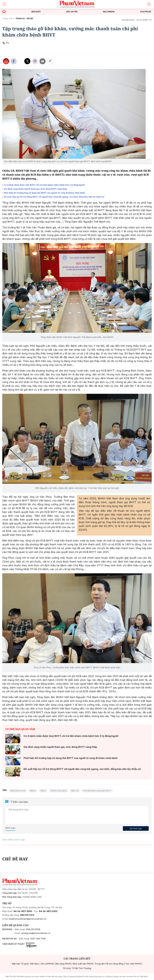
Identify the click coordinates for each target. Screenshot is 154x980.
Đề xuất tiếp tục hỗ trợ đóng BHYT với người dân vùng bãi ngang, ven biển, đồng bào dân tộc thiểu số (54, 197)
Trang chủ (7, 18)
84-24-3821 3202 (48, 911)
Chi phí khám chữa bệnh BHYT (98, 791)
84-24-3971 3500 (23, 911)
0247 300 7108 (38, 939)
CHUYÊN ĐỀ (146, 12)
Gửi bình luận (136, 828)
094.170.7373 (27, 915)
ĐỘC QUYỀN (72, 12)
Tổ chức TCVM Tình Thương (77, 968)
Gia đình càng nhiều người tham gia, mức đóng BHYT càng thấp (35, 189)
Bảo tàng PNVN (63, 964)
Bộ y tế (75, 791)
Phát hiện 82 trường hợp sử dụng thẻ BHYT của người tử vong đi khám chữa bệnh (44, 193)
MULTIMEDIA (109, 12)
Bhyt (44, 791)
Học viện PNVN (133, 964)
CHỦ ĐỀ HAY (15, 859)
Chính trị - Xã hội (24, 18)
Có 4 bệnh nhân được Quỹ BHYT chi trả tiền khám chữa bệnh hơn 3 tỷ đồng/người (44, 185)
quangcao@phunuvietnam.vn (36, 933)
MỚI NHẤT (36, 12)
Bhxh (33, 791)
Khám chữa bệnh (59, 791)
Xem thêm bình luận (14, 840)
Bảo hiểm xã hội (18, 791)
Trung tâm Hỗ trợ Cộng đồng (109, 964)
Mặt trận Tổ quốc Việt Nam (25, 964)
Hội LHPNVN (47, 964)
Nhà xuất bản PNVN (83, 964)
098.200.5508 (33, 929)
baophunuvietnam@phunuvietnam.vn (28, 919)
